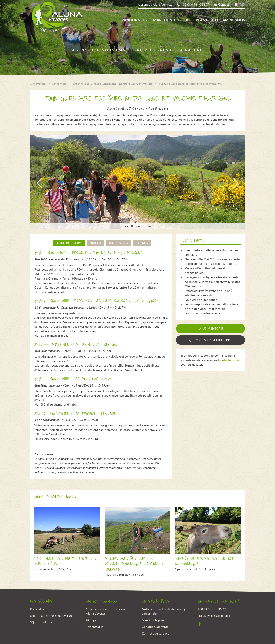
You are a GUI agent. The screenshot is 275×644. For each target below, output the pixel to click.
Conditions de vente (155, 626)
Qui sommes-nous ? (104, 601)
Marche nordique (171, 20)
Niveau (95, 243)
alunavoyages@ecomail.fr (215, 615)
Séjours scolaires (41, 622)
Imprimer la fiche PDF (213, 340)
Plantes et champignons (220, 20)
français (237, 5)
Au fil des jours (69, 243)
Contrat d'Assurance (155, 633)
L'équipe (91, 620)
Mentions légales (153, 620)
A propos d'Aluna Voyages (155, 4)
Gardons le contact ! (218, 601)
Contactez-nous (229, 360)
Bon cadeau (38, 609)
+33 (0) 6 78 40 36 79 (195, 4)
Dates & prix (119, 243)
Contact (224, 4)
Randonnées (134, 20)
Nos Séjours (41, 601)
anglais (242, 5)
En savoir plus (156, 601)
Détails (142, 243)
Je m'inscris (213, 328)
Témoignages (95, 626)
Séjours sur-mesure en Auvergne (52, 615)
